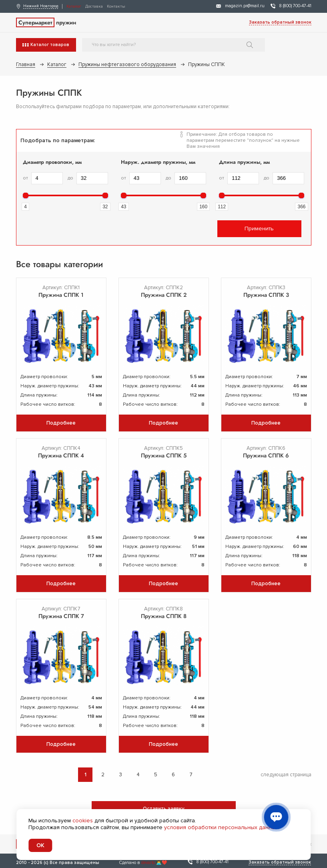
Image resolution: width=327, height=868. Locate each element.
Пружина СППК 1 (61, 295)
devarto (148, 863)
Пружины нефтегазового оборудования (127, 64)
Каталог (74, 6)
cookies (83, 821)
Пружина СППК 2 (164, 295)
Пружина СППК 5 (164, 455)
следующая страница (286, 775)
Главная (26, 64)
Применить (259, 229)
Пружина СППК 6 (266, 455)
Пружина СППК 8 (164, 616)
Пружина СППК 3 (266, 295)
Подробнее (61, 423)
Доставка (94, 6)
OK (40, 845)
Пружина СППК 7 (61, 616)
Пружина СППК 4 (61, 455)
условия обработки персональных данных (221, 827)
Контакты (116, 6)
